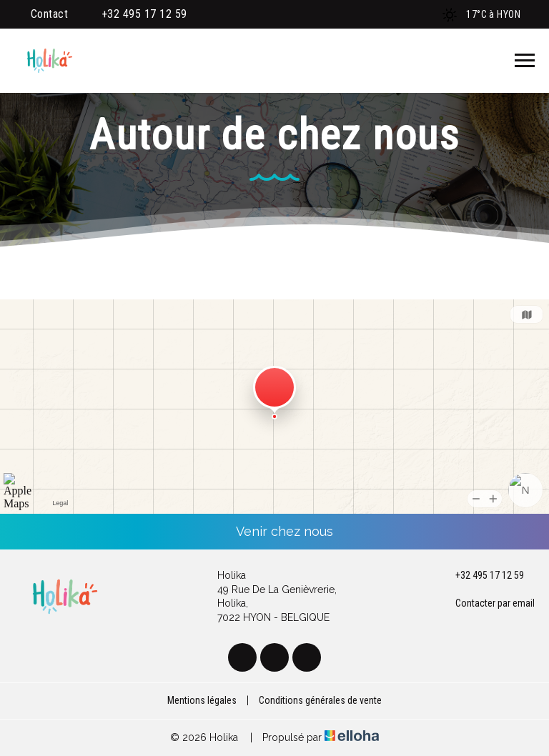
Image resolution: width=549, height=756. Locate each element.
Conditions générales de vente (320, 700)
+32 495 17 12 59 (481, 576)
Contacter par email (487, 604)
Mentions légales (202, 700)
